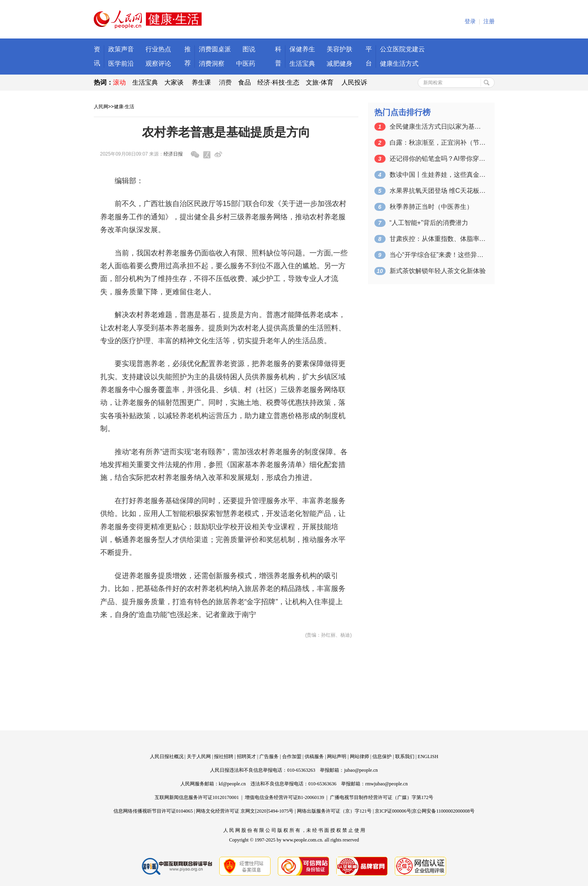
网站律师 (360, 757)
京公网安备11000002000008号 (443, 811)
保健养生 (302, 49)
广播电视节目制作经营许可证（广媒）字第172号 (382, 797)
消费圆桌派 (215, 49)
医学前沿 (121, 64)
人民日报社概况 (167, 757)
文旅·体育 (319, 82)
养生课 (201, 82)
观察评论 (158, 64)
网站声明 (337, 757)
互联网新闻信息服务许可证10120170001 (197, 797)
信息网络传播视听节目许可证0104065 (153, 811)
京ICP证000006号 (393, 811)
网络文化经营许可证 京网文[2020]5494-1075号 (245, 811)
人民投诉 (354, 82)
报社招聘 (224, 757)
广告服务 (269, 757)
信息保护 (382, 757)
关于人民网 (199, 757)
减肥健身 (339, 64)
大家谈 (174, 82)
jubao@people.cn (361, 770)
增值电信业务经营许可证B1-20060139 (285, 797)
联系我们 (405, 757)
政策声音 (121, 49)
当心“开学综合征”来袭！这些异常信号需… (438, 255)
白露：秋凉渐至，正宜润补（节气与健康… (438, 143)
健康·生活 (124, 107)
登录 (470, 21)
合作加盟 (292, 757)
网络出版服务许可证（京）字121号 (334, 811)
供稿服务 (314, 757)
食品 (244, 82)
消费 (225, 82)
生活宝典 (302, 64)
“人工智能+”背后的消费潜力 (429, 223)
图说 (249, 49)
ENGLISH (428, 757)
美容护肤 (339, 49)
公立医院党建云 (402, 49)
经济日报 (173, 154)
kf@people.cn (232, 784)
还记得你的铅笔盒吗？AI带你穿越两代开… (438, 159)
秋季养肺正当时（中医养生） (431, 207)
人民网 (101, 107)
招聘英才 (247, 757)
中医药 (246, 64)
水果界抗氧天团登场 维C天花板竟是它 (438, 191)
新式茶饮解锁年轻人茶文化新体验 (438, 271)
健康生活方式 (399, 64)
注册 (489, 21)
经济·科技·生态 (278, 82)
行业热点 (158, 49)
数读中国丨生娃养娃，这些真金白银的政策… (438, 175)
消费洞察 (212, 64)
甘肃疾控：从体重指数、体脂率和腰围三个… (438, 239)
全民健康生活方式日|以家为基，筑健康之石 (438, 126)
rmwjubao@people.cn (386, 784)
